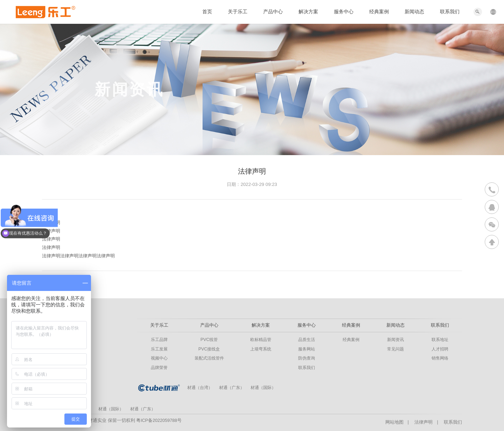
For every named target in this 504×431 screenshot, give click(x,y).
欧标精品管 (261, 340)
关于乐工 (238, 12)
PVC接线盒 (209, 349)
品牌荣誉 (159, 368)
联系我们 (450, 12)
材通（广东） (232, 388)
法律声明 (423, 422)
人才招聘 (440, 349)
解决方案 (308, 12)
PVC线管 (209, 340)
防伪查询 (307, 358)
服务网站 (307, 349)
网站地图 (394, 422)
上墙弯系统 (261, 349)
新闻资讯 (395, 340)
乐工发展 (159, 349)
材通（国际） (263, 388)
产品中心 (273, 12)
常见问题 (395, 349)
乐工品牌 (159, 340)
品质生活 (307, 340)
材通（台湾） (200, 388)
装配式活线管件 (209, 358)
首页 (207, 12)
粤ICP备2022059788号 (159, 420)
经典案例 (379, 12)
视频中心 (159, 358)
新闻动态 (414, 12)
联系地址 (440, 340)
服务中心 (344, 12)
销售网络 (440, 358)
